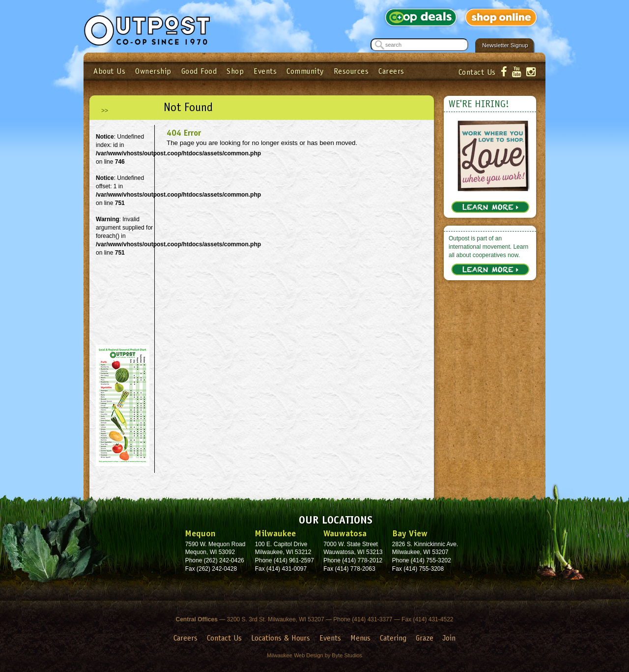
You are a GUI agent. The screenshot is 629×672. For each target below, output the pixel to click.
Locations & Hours (281, 638)
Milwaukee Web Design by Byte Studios (314, 655)
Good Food (199, 71)
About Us (109, 71)
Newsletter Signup (505, 45)
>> (105, 111)
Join (449, 638)
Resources (351, 71)
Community (305, 71)
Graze (425, 638)
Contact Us (477, 72)
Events (265, 71)
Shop (235, 71)
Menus (360, 638)
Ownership (153, 71)
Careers (391, 71)
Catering (393, 638)
